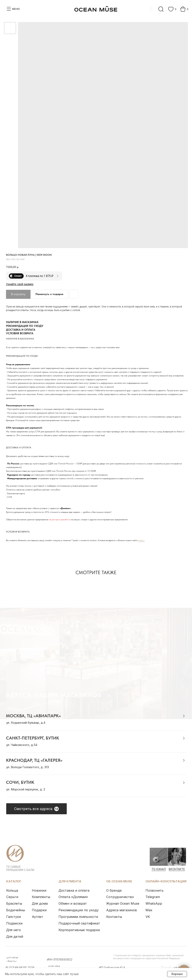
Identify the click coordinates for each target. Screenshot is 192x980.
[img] (157, 854)
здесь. (142, 540)
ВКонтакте (175, 866)
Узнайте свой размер (20, 284)
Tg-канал (157, 866)
